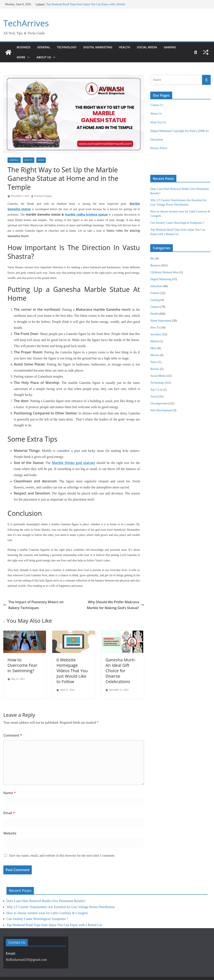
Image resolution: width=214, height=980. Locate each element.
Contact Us (157, 105)
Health (131, 47)
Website (9, 816)
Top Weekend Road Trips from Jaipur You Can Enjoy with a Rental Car (54, 908)
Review (155, 369)
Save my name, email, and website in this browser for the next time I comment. (62, 838)
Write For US (158, 122)
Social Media (155, 47)
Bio (152, 259)
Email (9, 796)
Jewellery (156, 334)
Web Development (161, 410)
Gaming (179, 47)
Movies (155, 355)
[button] (28, 57)
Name (9, 775)
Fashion (155, 293)
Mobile (154, 341)
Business (24, 47)
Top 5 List (156, 390)
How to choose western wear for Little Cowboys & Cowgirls (47, 896)
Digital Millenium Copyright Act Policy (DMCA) (179, 131)
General (45, 47)
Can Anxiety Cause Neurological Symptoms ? (177, 223)
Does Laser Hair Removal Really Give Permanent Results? (46, 884)
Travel (154, 397)
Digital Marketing (103, 47)
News (154, 362)
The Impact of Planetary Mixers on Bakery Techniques (37, 588)
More (21, 57)
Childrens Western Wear (164, 272)
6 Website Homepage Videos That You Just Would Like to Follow (74, 654)
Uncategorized (159, 403)
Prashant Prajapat (43, 187)
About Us (45, 57)
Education (156, 286)
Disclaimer (157, 140)
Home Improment (161, 321)
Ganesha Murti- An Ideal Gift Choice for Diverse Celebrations (120, 654)
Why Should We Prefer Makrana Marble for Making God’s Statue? (112, 588)
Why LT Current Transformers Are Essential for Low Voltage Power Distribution (61, 890)
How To (29, 160)
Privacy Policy (159, 148)
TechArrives (25, 23)
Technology (69, 47)
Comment (12, 718)
